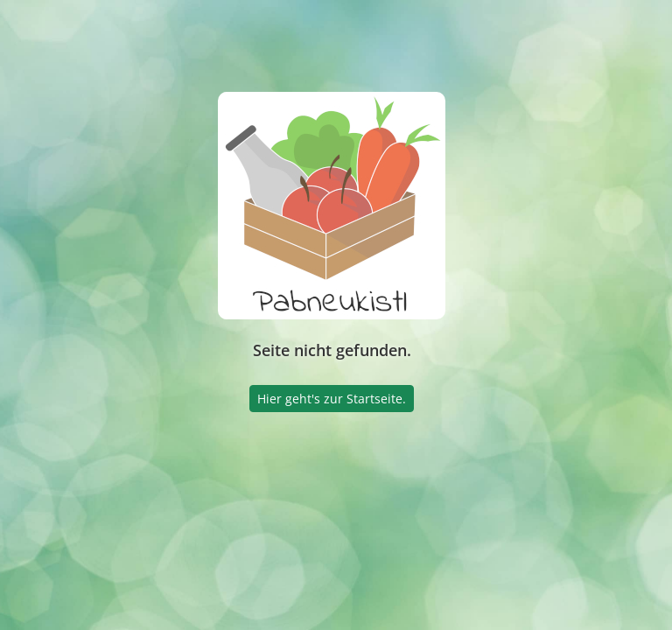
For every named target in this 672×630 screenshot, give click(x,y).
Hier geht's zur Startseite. (332, 399)
